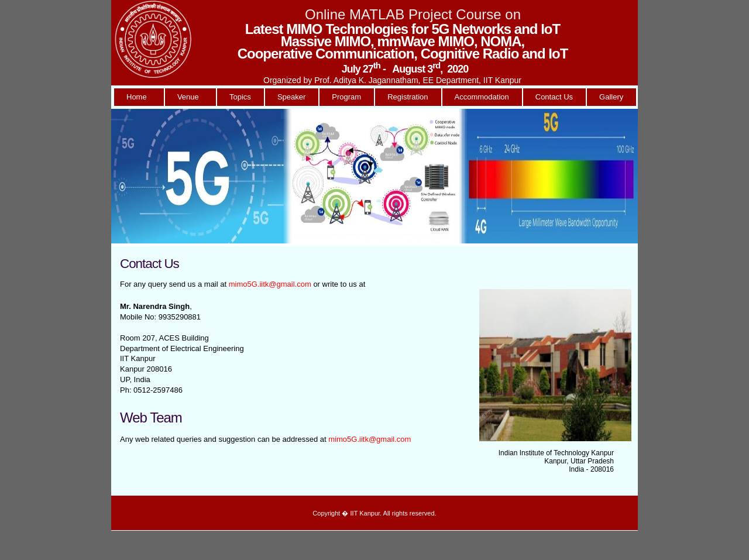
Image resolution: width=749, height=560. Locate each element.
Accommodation (482, 97)
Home (139, 97)
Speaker (291, 97)
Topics (240, 97)
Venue (190, 97)
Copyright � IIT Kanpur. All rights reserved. (374, 513)
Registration (408, 97)
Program (346, 97)
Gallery (611, 97)
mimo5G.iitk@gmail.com (270, 284)
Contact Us (554, 97)
